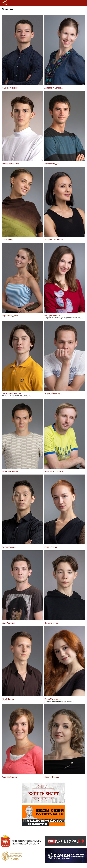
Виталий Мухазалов (54, 471)
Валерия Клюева (52, 316)
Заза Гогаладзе (52, 164)
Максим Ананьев (10, 88)
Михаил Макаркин (53, 394)
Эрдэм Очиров (9, 547)
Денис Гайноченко (10, 164)
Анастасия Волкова (53, 88)
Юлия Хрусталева (53, 699)
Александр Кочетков (11, 394)
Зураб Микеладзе (10, 471)
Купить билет (44, 794)
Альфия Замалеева (54, 240)
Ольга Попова (51, 547)
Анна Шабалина (9, 777)
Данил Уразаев (51, 623)
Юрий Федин (8, 699)
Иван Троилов (8, 623)
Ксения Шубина (52, 777)
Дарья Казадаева (10, 316)
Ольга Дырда (8, 240)
